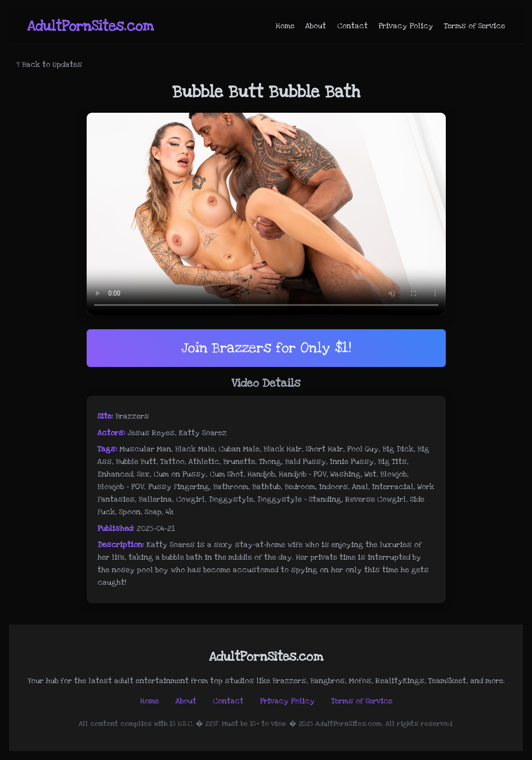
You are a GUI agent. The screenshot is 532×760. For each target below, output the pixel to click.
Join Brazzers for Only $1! (266, 348)
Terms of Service (475, 26)
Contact (352, 26)
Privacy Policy (406, 26)
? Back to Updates (49, 65)
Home (285, 26)
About (316, 26)
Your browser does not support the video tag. (266, 214)
